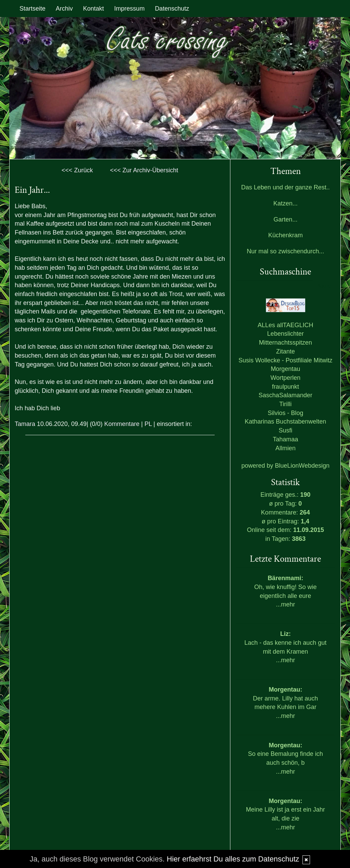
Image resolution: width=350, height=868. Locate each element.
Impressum (129, 9)
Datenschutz (172, 9)
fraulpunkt (286, 387)
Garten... (285, 219)
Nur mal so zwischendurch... (285, 251)
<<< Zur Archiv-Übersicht (144, 170)
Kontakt (93, 9)
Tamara (25, 424)
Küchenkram (286, 235)
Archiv (64, 9)
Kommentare (122, 424)
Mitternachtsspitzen (286, 343)
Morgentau (285, 369)
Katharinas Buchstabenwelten (285, 422)
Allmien (286, 448)
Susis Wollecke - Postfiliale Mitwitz (286, 360)
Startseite (32, 9)
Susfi (285, 430)
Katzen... (286, 203)
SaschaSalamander (286, 395)
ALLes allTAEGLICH (286, 325)
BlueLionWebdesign (302, 466)
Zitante (286, 351)
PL (148, 424)
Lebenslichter (286, 334)
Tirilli (285, 404)
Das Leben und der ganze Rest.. (286, 187)
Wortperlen (285, 378)
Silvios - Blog (285, 413)
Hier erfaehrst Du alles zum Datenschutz (233, 859)
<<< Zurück (77, 170)
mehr (288, 604)
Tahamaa (285, 439)
